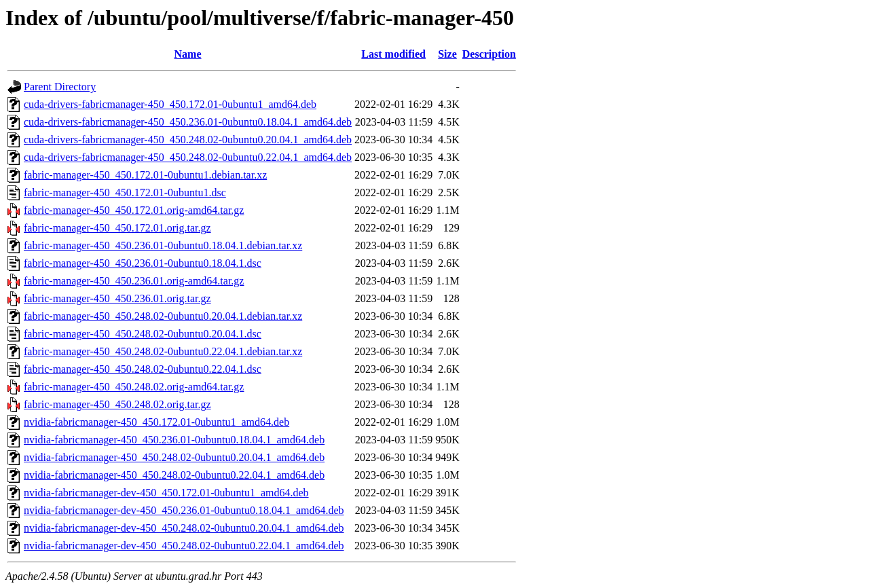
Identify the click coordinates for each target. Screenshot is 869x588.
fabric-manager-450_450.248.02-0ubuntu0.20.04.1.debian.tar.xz (163, 316)
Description (489, 54)
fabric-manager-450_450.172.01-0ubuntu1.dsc (125, 192)
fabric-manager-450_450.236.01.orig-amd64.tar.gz (134, 281)
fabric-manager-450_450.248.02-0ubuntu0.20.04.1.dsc (143, 334)
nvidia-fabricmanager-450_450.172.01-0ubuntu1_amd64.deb (156, 422)
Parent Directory (60, 87)
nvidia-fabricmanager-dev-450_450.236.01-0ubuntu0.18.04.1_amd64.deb (184, 510)
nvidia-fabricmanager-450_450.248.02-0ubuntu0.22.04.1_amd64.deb (174, 475)
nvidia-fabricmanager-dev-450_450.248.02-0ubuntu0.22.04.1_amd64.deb (184, 546)
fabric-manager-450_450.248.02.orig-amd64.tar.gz (134, 387)
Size (447, 54)
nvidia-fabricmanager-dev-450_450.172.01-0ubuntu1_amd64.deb (166, 493)
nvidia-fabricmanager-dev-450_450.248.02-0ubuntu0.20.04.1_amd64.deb (184, 528)
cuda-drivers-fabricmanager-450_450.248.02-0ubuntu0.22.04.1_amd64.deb (188, 157)
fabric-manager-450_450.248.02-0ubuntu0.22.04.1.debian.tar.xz (163, 351)
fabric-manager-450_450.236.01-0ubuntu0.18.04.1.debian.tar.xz (163, 245)
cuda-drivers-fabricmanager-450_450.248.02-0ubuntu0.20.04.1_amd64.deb (188, 140)
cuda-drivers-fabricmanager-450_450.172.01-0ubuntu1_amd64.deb (170, 104)
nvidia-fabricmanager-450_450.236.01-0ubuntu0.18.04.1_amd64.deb (174, 440)
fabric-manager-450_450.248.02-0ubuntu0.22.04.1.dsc (143, 369)
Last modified (393, 54)
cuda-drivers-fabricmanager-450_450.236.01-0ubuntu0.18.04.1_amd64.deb (188, 122)
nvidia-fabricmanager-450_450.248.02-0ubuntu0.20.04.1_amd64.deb (174, 457)
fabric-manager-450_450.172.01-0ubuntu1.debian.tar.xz (145, 175)
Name (188, 54)
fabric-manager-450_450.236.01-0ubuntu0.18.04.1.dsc (143, 263)
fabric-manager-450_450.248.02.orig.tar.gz (117, 404)
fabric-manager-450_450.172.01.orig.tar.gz (117, 228)
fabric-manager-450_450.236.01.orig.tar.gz (117, 298)
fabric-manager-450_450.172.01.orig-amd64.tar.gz (134, 210)
